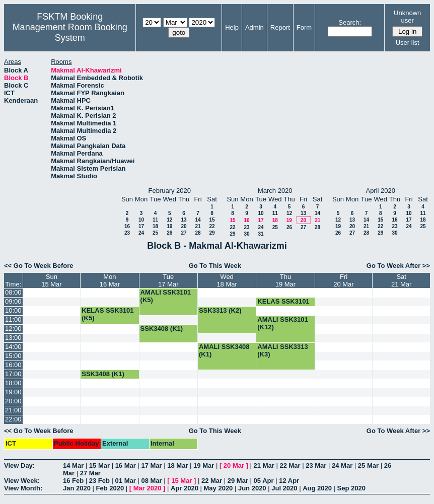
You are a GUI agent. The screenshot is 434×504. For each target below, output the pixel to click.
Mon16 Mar (110, 280)
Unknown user (407, 17)
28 (198, 233)
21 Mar (264, 465)
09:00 (13, 301)
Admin (255, 27)
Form (304, 27)
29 (212, 233)
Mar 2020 (148, 488)
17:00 (13, 374)
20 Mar (234, 465)
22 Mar (290, 465)
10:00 (13, 310)
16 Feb (73, 481)
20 (184, 226)
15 (212, 220)
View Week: (22, 481)
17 (141, 226)
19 (169, 226)
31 (261, 234)
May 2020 (219, 488)
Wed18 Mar (227, 280)
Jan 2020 (77, 488)
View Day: (19, 465)
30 (246, 234)
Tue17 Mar (168, 280)
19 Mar (204, 465)
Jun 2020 (252, 488)
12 (169, 220)
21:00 (13, 410)
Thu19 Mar (285, 280)
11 (155, 220)
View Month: (23, 488)
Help (232, 27)
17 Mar (151, 465)
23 (127, 233)
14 (198, 220)
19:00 (13, 392)
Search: (350, 22)
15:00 (13, 356)
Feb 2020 (110, 488)
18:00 (13, 383)
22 (212, 226)
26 (169, 233)
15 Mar (99, 465)
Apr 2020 (185, 488)
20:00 (13, 401)
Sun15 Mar (51, 280)
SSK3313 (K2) (220, 310)
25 (155, 233)
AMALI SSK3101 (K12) (282, 323)
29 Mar (238, 481)
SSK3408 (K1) (162, 329)
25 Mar (368, 465)
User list (408, 43)
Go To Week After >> (398, 266)
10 (141, 220)
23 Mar (316, 465)
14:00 (13, 347)
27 (184, 233)
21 (198, 226)
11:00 (13, 319)
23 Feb (99, 481)
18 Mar (177, 465)
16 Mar (126, 465)
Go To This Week (215, 266)
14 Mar (73, 465)
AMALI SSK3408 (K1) (224, 350)
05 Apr (264, 481)
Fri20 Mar (343, 280)
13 (184, 220)
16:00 (13, 365)
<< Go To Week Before (39, 266)
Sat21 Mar (401, 280)
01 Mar (126, 481)
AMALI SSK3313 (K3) (282, 350)
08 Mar (151, 481)
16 (127, 226)
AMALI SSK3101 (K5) (166, 296)
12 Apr (289, 481)
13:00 (13, 338)
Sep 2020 (351, 488)
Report (280, 27)
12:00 (13, 329)
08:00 (13, 292)
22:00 (13, 419)
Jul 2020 (284, 488)
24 (141, 233)
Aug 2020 (317, 488)
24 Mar (342, 465)
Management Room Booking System (70, 32)
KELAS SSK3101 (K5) (283, 305)
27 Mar (90, 473)
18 (155, 226)
